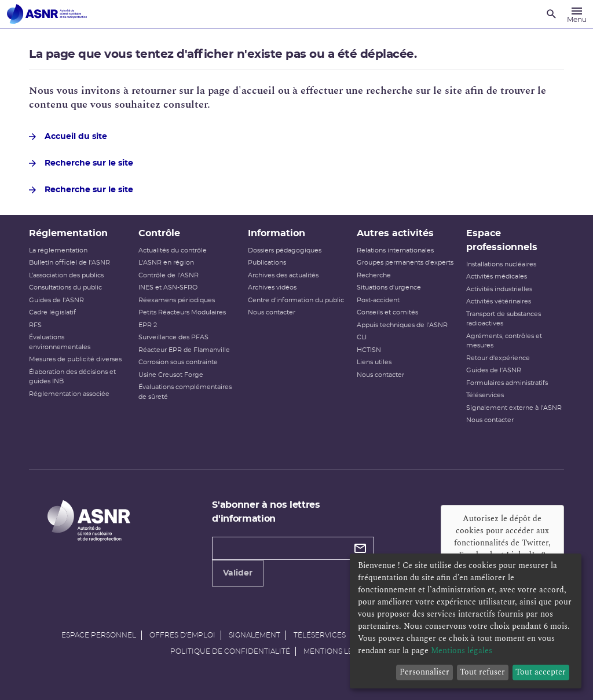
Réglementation (68, 233)
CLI (362, 337)
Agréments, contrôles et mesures (504, 341)
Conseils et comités (387, 312)
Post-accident (378, 300)
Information (277, 233)
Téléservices (485, 395)
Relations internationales (395, 250)
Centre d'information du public (296, 300)
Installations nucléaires (501, 264)
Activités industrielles (499, 289)
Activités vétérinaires (499, 301)
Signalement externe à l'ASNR (514, 408)
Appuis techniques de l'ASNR (402, 325)
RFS (35, 325)
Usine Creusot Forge (171, 375)
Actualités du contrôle (173, 250)
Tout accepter (541, 672)
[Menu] (577, 14)
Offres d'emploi (182, 635)
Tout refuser (482, 672)
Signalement (255, 635)
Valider (238, 573)
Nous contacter (272, 312)
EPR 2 (148, 325)
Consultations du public (65, 287)
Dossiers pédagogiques (285, 250)
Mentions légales (339, 651)
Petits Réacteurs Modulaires (182, 312)
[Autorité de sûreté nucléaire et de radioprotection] (47, 14)
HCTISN (369, 350)
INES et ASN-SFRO (168, 287)
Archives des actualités (283, 275)
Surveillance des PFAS (173, 337)
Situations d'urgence (389, 287)
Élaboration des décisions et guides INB (72, 377)
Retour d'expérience (498, 358)
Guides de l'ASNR (56, 300)
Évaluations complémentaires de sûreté (185, 392)
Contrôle (159, 233)
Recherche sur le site (81, 163)
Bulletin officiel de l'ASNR (69, 263)
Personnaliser (424, 672)
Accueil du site (68, 137)
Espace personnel (99, 635)
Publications (267, 263)
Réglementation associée (69, 394)
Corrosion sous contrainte (178, 362)
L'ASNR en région (166, 263)
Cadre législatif (52, 312)
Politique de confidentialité (230, 651)
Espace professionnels (502, 240)
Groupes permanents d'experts (405, 263)
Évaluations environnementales (60, 342)
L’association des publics (66, 275)
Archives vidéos (272, 287)
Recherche (374, 275)
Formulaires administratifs (507, 383)
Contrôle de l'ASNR (169, 275)
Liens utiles (374, 362)
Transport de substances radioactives (504, 319)
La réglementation (58, 250)
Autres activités (395, 233)
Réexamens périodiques (177, 300)
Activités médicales (497, 276)
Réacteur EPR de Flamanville (184, 350)
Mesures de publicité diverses (75, 359)
